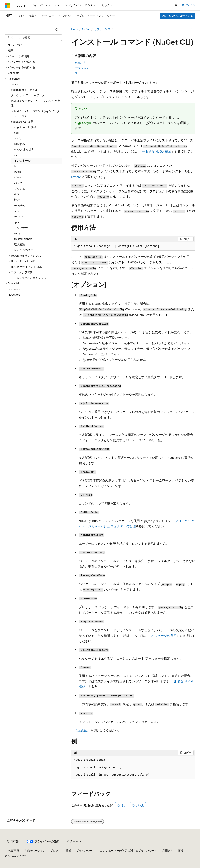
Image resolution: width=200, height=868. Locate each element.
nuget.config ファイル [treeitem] (24, 90)
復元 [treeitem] (17, 194)
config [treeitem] (18, 138)
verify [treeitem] (17, 233)
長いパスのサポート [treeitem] (26, 250)
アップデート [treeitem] (22, 227)
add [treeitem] (16, 133)
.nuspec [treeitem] (16, 84)
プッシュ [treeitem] (20, 189)
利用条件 (168, 850)
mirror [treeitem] (18, 177)
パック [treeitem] (18, 183)
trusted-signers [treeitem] (23, 239)
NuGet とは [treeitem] (15, 45)
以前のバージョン (35, 850)
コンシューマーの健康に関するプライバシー (127, 850)
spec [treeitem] (17, 222)
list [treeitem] (16, 166)
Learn (75, 29)
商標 (181, 850)
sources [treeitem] (19, 216)
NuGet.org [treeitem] (14, 294)
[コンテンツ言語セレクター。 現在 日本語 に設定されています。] (13, 841)
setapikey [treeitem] (20, 205)
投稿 (69, 850)
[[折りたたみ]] (57, 29)
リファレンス (102, 29)
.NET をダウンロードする (178, 16)
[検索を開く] (176, 5)
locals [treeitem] (17, 172)
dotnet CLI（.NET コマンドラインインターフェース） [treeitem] (35, 114)
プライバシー (84, 850)
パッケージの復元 (164, 635)
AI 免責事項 (12, 850)
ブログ (54, 850)
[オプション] (82, 68)
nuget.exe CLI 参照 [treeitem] (25, 127)
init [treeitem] (16, 155)
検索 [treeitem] (17, 200)
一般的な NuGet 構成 (157, 151)
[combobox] (33, 38)
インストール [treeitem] (22, 160)
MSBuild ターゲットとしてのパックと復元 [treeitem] (35, 103)
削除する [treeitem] (20, 144)
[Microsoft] (7, 5)
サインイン (188, 5)
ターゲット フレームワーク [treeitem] (28, 95)
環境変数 (81, 730)
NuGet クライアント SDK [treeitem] (26, 267)
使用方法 (80, 63)
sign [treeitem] (17, 211)
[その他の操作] (192, 29)
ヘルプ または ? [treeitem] (24, 149)
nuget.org (82, 123)
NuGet (86, 29)
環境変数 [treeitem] (20, 244)
